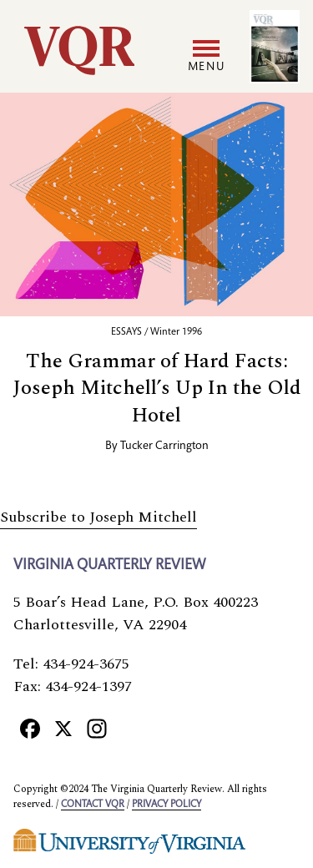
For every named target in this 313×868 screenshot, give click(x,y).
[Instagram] (97, 729)
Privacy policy (167, 805)
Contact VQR (93, 805)
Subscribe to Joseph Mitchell (98, 517)
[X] (63, 729)
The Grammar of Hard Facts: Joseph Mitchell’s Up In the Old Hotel (157, 389)
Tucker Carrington (164, 447)
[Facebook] (30, 729)
